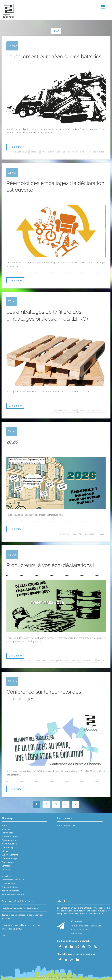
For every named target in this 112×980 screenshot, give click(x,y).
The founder (7, 833)
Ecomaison (100, 411)
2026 (102, 534)
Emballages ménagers (59, 661)
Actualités (6, 876)
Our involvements (10, 855)
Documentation (9, 883)
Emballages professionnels (83, 661)
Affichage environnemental (53, 152)
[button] (103, 7)
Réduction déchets (76, 152)
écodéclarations (26, 661)
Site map (6, 869)
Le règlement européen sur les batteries (20, 908)
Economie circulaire (96, 152)
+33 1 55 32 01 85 (80, 929)
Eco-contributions (10, 836)
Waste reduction (9, 844)
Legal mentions (71, 977)
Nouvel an (64, 534)
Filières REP (41, 661)
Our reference (8, 862)
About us (6, 829)
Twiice (89, 411)
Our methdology (9, 858)
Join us (5, 851)
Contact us (6, 866)
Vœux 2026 (77, 534)
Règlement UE (21, 152)
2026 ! (4, 935)
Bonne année (91, 534)
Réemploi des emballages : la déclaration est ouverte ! (22, 917)
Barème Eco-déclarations (13, 894)
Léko (81, 411)
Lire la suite (15, 147)
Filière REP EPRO (60, 411)
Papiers (101, 661)
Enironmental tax (9, 840)
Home (4, 825)
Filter (56, 31)
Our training (7, 847)
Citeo (73, 411)
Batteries (34, 152)
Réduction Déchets (10, 891)
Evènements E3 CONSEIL (13, 880)
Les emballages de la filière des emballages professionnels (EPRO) (21, 927)
